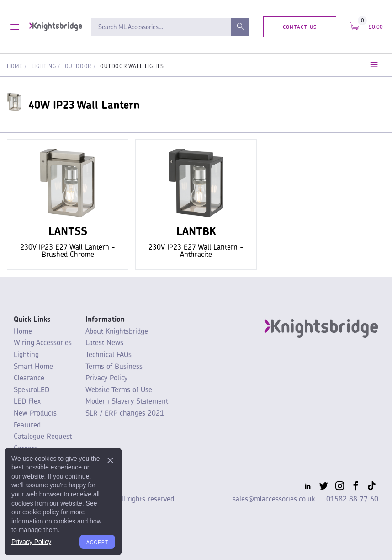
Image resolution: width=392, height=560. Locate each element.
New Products (35, 413)
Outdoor (78, 66)
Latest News (104, 342)
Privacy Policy (106, 378)
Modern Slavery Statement (127, 401)
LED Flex (27, 401)
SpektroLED (32, 389)
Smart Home (33, 366)
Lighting (44, 66)
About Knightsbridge (117, 331)
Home (15, 66)
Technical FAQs (109, 354)
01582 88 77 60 (352, 499)
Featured (27, 425)
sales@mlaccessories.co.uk (274, 499)
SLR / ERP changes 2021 (125, 413)
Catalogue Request (43, 436)
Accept (97, 542)
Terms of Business (114, 366)
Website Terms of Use (119, 389)
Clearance (29, 378)
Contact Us (300, 26)
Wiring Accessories (43, 342)
